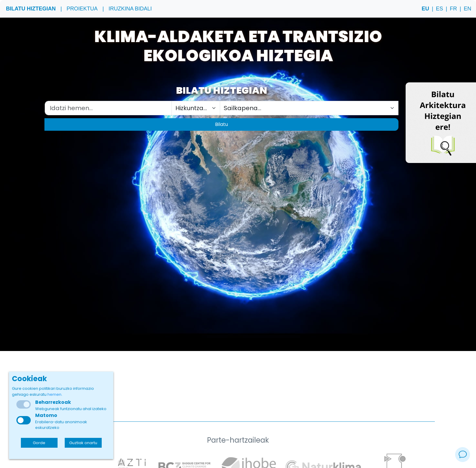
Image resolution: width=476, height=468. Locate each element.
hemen (54, 394)
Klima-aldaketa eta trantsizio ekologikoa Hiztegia (238, 46)
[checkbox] (24, 420)
